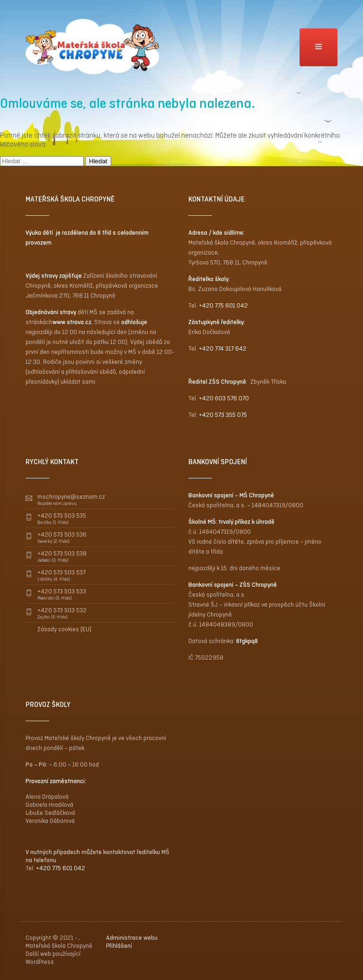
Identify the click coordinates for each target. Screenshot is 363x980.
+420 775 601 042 (223, 305)
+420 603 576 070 (224, 398)
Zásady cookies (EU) (64, 629)
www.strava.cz (72, 322)
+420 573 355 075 (223, 415)
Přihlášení (119, 946)
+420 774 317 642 (223, 349)
